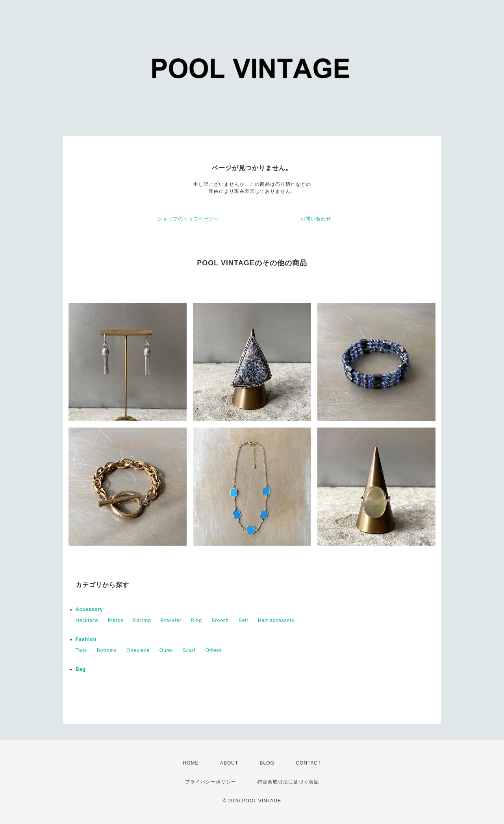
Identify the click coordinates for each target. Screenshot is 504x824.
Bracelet (171, 620)
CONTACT (308, 763)
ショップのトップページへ (188, 219)
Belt (244, 620)
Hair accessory (276, 620)
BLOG (267, 763)
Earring (142, 620)
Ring (196, 620)
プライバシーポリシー (211, 782)
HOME (191, 763)
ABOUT (229, 763)
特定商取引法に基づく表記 (288, 782)
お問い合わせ (316, 219)
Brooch (220, 620)
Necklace (87, 620)
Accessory (89, 609)
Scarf (189, 650)
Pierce (116, 620)
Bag (81, 669)
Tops (81, 650)
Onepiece (138, 650)
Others (214, 650)
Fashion (86, 639)
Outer (166, 650)
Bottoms (107, 650)
